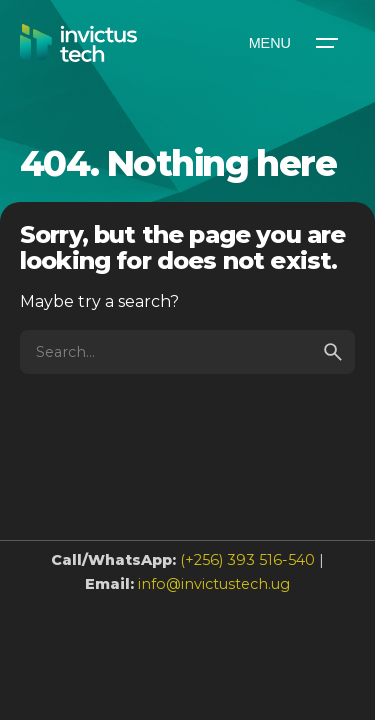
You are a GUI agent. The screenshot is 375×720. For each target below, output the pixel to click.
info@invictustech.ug (214, 584)
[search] (333, 352)
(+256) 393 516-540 (247, 560)
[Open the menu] (292, 43)
